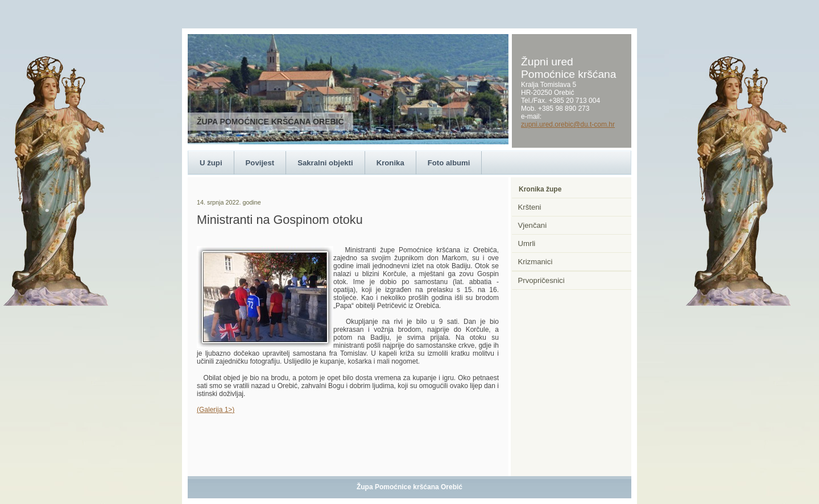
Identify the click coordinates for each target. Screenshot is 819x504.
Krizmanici (535, 262)
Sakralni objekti (325, 163)
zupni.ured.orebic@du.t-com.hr (568, 124)
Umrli (527, 243)
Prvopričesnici (541, 280)
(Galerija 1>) (216, 410)
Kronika (390, 163)
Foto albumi (449, 163)
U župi (211, 163)
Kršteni (530, 207)
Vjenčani (533, 225)
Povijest (260, 163)
